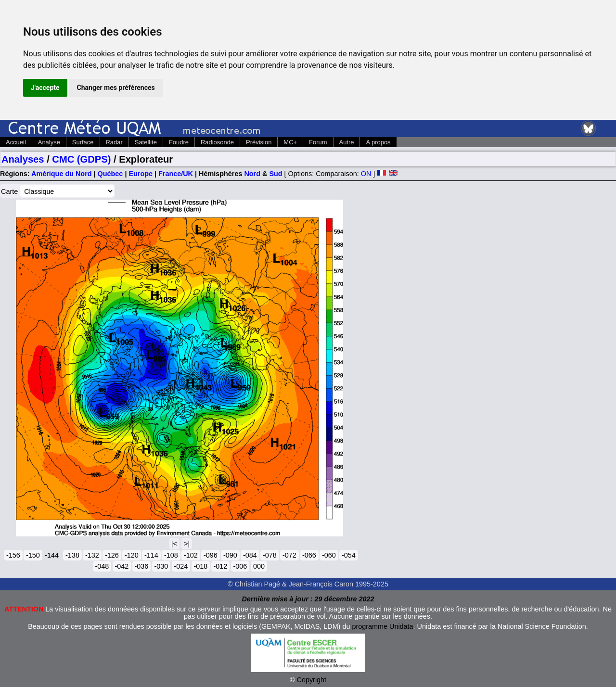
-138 (72, 555)
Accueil (16, 142)
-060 (329, 555)
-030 (161, 566)
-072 (289, 555)
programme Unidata (382, 626)
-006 (240, 566)
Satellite (146, 142)
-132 (92, 555)
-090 (230, 555)
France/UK (176, 174)
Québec (110, 174)
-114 (151, 555)
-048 (102, 566)
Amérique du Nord (62, 174)
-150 (33, 555)
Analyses (23, 159)
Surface (83, 142)
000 (259, 566)
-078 (270, 555)
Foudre (179, 142)
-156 (13, 555)
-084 (250, 555)
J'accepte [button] (45, 88)
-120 (132, 555)
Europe (141, 174)
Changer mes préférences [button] (116, 88)
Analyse (49, 142)
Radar (114, 142)
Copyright (312, 680)
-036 (142, 566)
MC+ (290, 142)
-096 (211, 555)
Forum (318, 142)
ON (366, 174)
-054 (349, 555)
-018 (201, 566)
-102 (191, 555)
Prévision (259, 142)
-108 (171, 555)
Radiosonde (217, 142)
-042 (122, 566)
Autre (347, 142)
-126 (112, 555)
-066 (309, 555)
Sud (276, 174)
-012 (221, 566)
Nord (252, 174)
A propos (378, 142)
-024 (181, 566)
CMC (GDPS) (81, 159)
